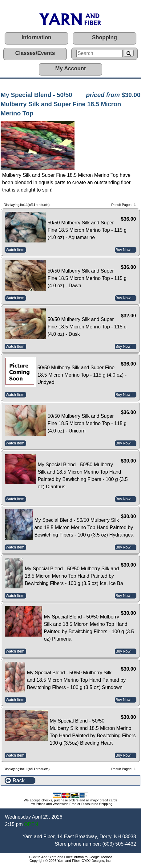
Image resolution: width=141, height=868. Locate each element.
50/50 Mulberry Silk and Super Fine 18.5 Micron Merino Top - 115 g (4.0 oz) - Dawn (87, 278)
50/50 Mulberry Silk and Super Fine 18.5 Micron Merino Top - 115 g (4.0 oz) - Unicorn (87, 423)
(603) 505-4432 (119, 844)
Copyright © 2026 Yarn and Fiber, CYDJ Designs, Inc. (70, 861)
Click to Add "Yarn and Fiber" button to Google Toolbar (71, 857)
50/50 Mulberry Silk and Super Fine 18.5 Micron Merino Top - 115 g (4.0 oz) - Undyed (82, 375)
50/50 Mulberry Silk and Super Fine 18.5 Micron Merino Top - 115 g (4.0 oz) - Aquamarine (87, 230)
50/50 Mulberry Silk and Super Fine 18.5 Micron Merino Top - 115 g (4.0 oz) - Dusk (87, 327)
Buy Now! (124, 250)
